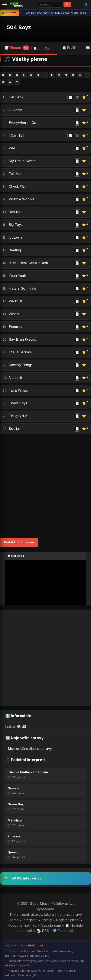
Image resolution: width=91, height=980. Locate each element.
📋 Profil (69, 48)
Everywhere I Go (22, 123)
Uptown (15, 237)
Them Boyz (18, 403)
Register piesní (68, 920)
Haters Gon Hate (22, 288)
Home (13, 920)
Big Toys (16, 225)
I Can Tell (16, 135)
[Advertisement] (45, 486)
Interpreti (30, 920)
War (12, 148)
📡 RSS (43, 931)
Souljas (15, 429)
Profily (47, 920)
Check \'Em (18, 186)
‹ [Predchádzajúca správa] (21, 13)
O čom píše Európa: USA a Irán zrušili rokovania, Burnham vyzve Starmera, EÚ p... (39, 953)
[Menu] (4, 4)
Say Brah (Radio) (23, 339)
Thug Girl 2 (18, 416)
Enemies (15, 327)
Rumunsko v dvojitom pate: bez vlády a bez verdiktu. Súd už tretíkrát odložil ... (45, 963)
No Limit (15, 378)
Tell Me (15, 174)
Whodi (14, 314)
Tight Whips (18, 390)
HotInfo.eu (35, 945)
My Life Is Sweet (22, 161)
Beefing (15, 250)
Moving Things (21, 365)
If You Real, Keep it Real (28, 263)
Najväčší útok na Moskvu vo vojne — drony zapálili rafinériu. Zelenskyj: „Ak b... (41, 973)
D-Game (15, 110)
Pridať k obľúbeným (19, 542)
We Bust (15, 301)
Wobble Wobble (22, 199)
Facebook (63, 931)
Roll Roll (15, 212)
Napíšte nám (51, 925)
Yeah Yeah (17, 276)
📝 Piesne (29, 48)
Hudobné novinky (22, 925)
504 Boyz (19, 27)
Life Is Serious (20, 352)
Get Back (16, 97)
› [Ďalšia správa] (89, 13)
